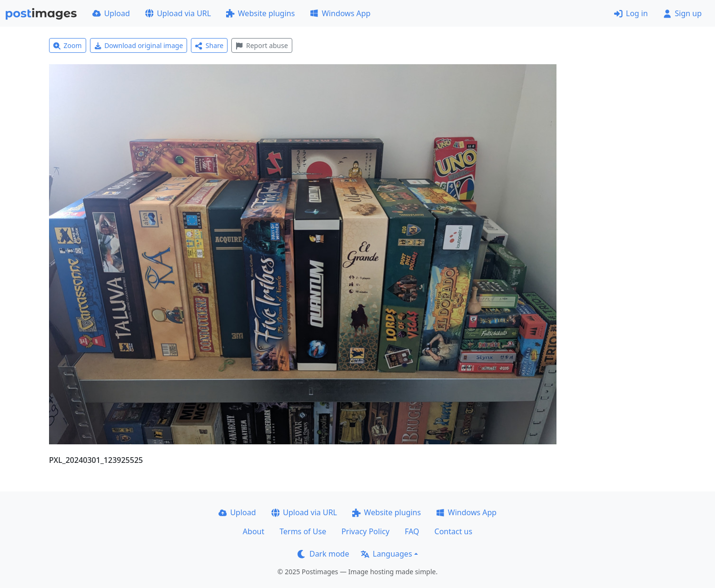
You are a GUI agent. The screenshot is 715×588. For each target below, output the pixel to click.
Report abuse (262, 45)
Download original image (139, 45)
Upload (111, 13)
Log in (631, 13)
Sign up (682, 13)
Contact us (454, 531)
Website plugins (260, 13)
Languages (386, 554)
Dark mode (323, 554)
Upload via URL (178, 13)
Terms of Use (303, 531)
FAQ (412, 531)
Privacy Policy (365, 531)
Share (209, 45)
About (253, 531)
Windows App (340, 13)
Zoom (68, 45)
